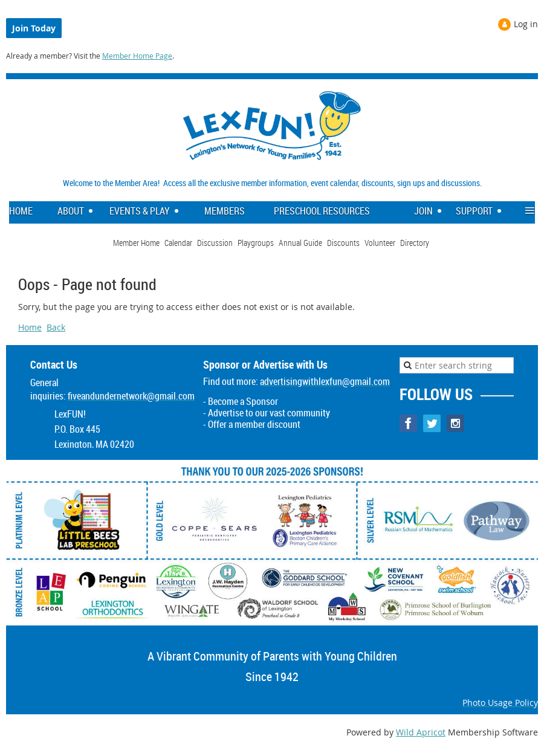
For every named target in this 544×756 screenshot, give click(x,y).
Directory (415, 243)
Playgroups (256, 243)
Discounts (343, 243)
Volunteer (380, 243)
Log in (526, 24)
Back (56, 327)
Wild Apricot (421, 732)
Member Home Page (137, 56)
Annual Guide (300, 243)
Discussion (215, 243)
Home (30, 327)
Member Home (136, 243)
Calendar (178, 243)
